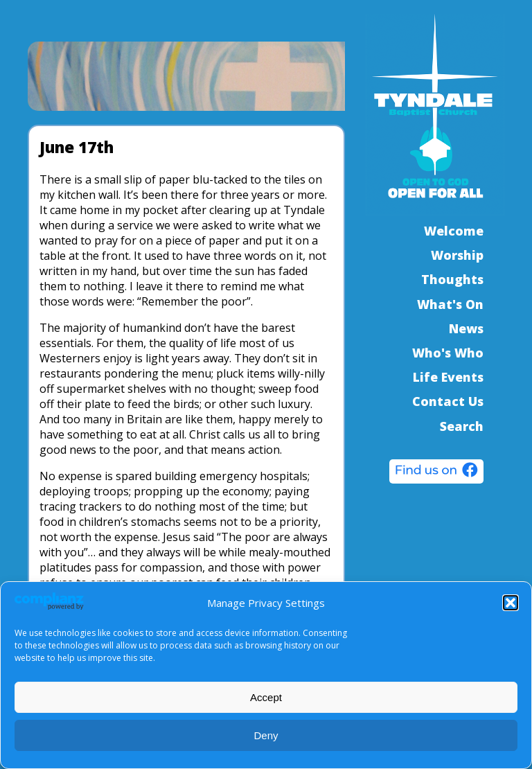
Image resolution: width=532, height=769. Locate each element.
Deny (266, 735)
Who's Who (448, 353)
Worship (457, 255)
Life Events (448, 377)
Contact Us (448, 401)
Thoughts (452, 279)
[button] (511, 603)
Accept (266, 697)
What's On (450, 304)
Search (462, 426)
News (466, 328)
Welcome (454, 231)
